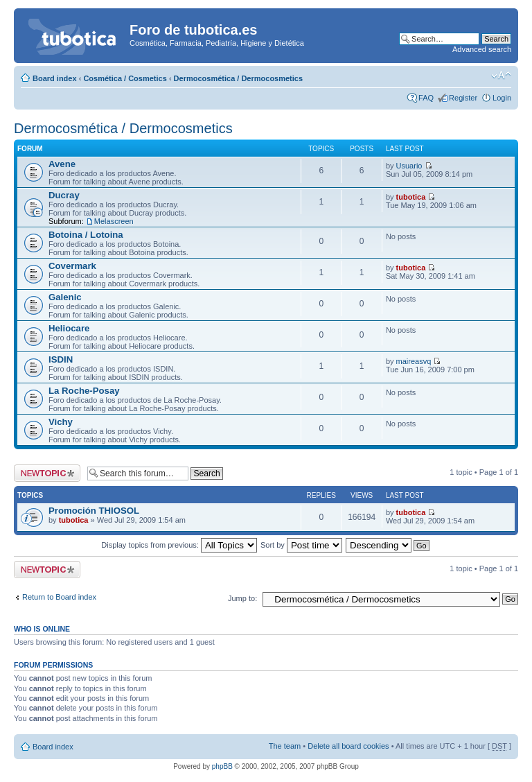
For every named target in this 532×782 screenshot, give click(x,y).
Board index (55, 78)
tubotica (411, 197)
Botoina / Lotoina (86, 235)
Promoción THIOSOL (94, 511)
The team (285, 746)
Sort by (301, 545)
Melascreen (114, 221)
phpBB (222, 766)
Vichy (61, 422)
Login (502, 98)
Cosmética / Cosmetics (125, 78)
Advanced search (482, 49)
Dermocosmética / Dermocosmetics (238, 78)
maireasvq (414, 361)
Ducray (64, 195)
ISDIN (61, 359)
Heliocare (69, 328)
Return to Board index (59, 597)
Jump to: (242, 598)
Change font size (501, 76)
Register (463, 98)
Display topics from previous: (179, 545)
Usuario (409, 166)
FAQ (426, 98)
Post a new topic (47, 473)
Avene (62, 164)
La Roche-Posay (84, 391)
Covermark (72, 266)
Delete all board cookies (348, 746)
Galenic (65, 297)
